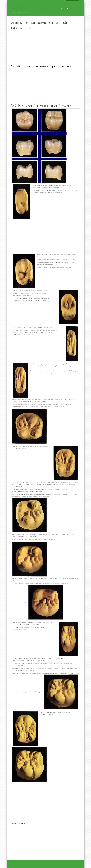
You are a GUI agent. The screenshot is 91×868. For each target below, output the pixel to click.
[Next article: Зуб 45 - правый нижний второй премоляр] (22, 823)
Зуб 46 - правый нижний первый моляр (41, 66)
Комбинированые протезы (20, 8)
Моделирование (71, 8)
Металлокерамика (25, 12)
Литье (14, 12)
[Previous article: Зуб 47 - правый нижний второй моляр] (15, 823)
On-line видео (59, 8)
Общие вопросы (47, 8)
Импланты (35, 8)
